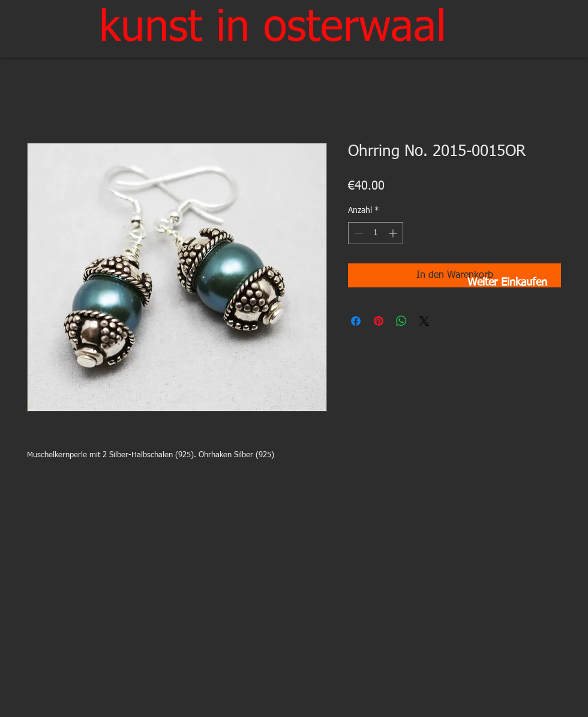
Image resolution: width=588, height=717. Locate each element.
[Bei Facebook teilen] (356, 321)
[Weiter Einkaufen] (507, 283)
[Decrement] (357, 233)
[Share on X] (424, 321)
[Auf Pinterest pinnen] (379, 321)
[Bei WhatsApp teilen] (401, 321)
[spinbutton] (376, 233)
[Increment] (394, 233)
